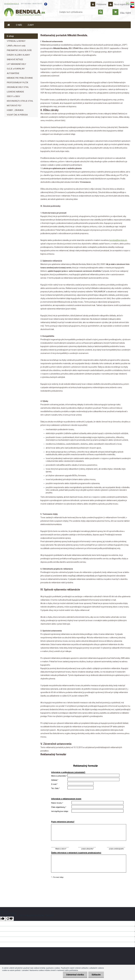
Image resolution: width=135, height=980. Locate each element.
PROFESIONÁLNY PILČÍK (18, 83)
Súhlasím (96, 975)
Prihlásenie (101, 4)
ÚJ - (130, 3)
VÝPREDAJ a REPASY (16, 41)
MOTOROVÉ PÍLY (14, 106)
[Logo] (25, 13)
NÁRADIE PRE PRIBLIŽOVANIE (20, 78)
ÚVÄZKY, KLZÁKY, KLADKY (18, 55)
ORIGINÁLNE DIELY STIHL (18, 87)
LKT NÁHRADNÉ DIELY (16, 64)
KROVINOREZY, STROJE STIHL (20, 101)
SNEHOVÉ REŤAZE (15, 60)
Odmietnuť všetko (75, 975)
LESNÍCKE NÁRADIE (15, 92)
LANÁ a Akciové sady (16, 46)
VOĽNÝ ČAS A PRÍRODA (17, 115)
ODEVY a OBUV (13, 96)
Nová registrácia (122, 4)
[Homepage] (9, 25)
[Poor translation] (10, 919)
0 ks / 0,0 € (126, 13)
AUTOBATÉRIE (13, 73)
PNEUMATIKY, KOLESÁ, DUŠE (19, 50)
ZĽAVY (31, 25)
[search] (100, 12)
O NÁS (19, 25)
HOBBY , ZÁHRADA (15, 110)
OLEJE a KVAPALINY (16, 69)
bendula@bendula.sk (12, 4)
